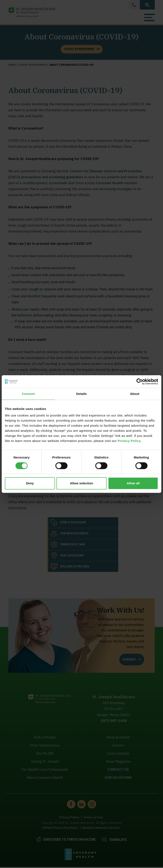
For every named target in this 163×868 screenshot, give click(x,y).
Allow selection (81, 483)
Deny (30, 483)
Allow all (133, 483)
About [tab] (135, 394)
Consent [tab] (28, 394)
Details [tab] (81, 394)
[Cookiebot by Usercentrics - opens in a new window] (140, 382)
